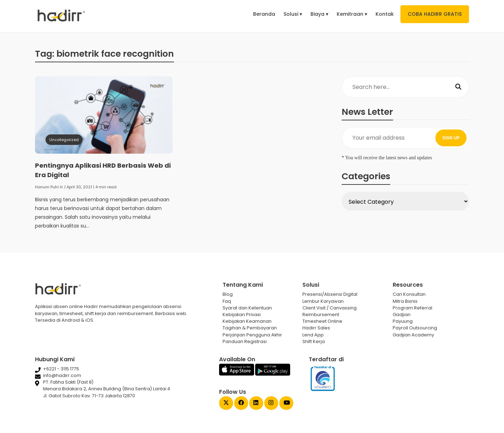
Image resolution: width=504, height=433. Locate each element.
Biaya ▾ (319, 14)
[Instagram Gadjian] (271, 403)
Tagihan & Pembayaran (250, 328)
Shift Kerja (314, 341)
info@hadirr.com (62, 375)
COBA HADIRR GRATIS (435, 14)
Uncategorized (64, 140)
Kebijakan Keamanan (247, 321)
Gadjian (402, 315)
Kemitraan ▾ (352, 14)
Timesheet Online (322, 321)
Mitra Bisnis (405, 301)
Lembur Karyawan (323, 301)
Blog (228, 294)
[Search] (458, 87)
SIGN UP (451, 138)
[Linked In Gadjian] (256, 403)
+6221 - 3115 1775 (61, 369)
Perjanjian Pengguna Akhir (252, 335)
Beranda (264, 14)
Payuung (403, 321)
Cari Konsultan (409, 294)
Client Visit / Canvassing (330, 308)
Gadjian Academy (413, 335)
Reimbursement (321, 315)
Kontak (385, 14)
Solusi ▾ (293, 14)
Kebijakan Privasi (242, 315)
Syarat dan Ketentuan (247, 308)
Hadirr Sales (316, 328)
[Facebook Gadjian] (241, 403)
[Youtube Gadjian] (286, 403)
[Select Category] (405, 201)
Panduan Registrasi (245, 341)
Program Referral (412, 308)
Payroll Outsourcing (415, 328)
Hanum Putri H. (49, 187)
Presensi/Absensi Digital (330, 294)
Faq (227, 301)
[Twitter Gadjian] (226, 403)
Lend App (313, 335)
